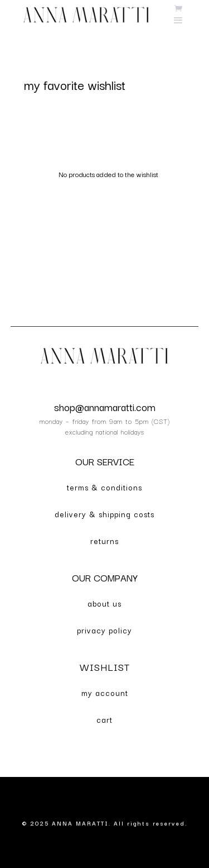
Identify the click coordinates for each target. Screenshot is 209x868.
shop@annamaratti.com (105, 407)
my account (105, 693)
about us (104, 603)
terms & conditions (104, 487)
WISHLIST (105, 667)
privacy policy (104, 630)
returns (104, 541)
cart (104, 719)
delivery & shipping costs (104, 514)
